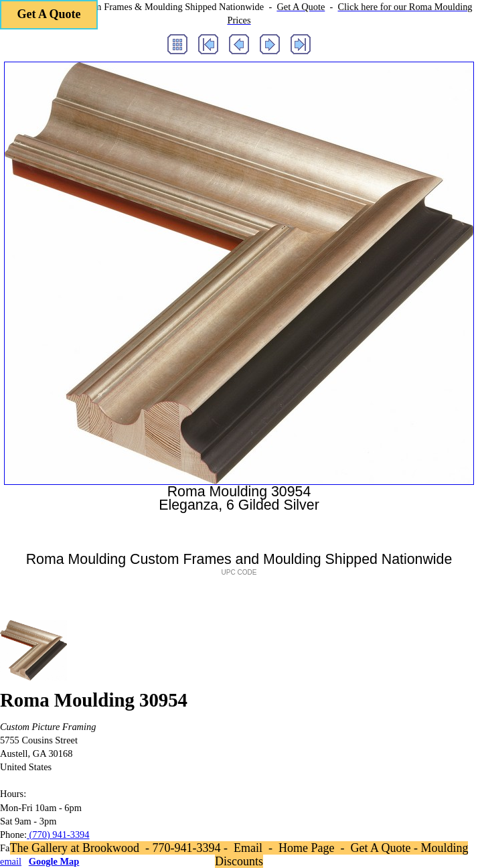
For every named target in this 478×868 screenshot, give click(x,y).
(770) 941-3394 (58, 835)
